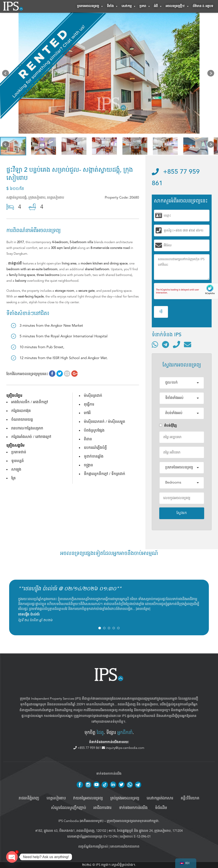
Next (212, 74)
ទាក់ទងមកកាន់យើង (133, 808)
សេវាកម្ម (129, 6)
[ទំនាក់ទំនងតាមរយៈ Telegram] (166, 344)
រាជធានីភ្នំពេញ (127, 704)
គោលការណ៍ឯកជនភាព (125, 846)
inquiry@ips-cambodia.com (123, 748)
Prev (6, 74)
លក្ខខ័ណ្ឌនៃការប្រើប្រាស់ (93, 846)
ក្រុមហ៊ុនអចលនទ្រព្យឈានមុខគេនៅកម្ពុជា (133, 821)
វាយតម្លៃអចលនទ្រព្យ (88, 798)
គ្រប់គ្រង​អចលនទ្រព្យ (125, 798)
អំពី (158, 6)
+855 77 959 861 (88, 748)
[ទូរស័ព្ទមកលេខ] (176, 344)
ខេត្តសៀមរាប (150, 704)
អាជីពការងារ (103, 808)
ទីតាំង (113, 6)
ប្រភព (145, 6)
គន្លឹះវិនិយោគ (190, 798)
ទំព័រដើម (161, 808)
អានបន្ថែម (143, 609)
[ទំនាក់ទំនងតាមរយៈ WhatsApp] (155, 344)
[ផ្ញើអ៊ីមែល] (188, 344)
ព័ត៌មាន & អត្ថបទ (203, 6)
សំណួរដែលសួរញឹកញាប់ (69, 808)
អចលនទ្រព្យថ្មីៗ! (177, 6)
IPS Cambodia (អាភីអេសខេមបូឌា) (81, 821)
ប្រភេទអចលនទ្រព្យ (90, 6)
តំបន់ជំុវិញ (168, 426)
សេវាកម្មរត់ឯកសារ (160, 798)
